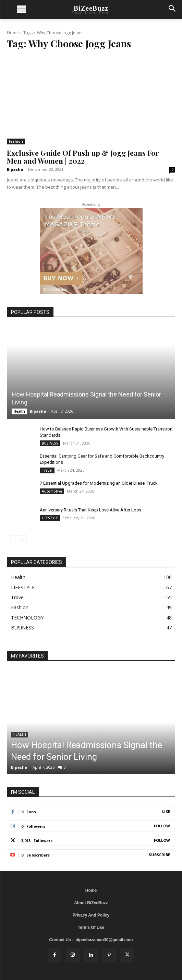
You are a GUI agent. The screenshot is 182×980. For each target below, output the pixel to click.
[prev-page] (11, 540)
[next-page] (22, 540)
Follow (162, 826)
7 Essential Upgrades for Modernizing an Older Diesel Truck (99, 483)
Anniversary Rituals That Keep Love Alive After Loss (90, 510)
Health (19, 411)
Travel (47, 470)
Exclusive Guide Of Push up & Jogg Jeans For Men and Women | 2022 (83, 157)
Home (13, 33)
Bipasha (15, 169)
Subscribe (159, 855)
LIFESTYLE (50, 518)
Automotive (52, 491)
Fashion (16, 141)
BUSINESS (50, 443)
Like (166, 811)
